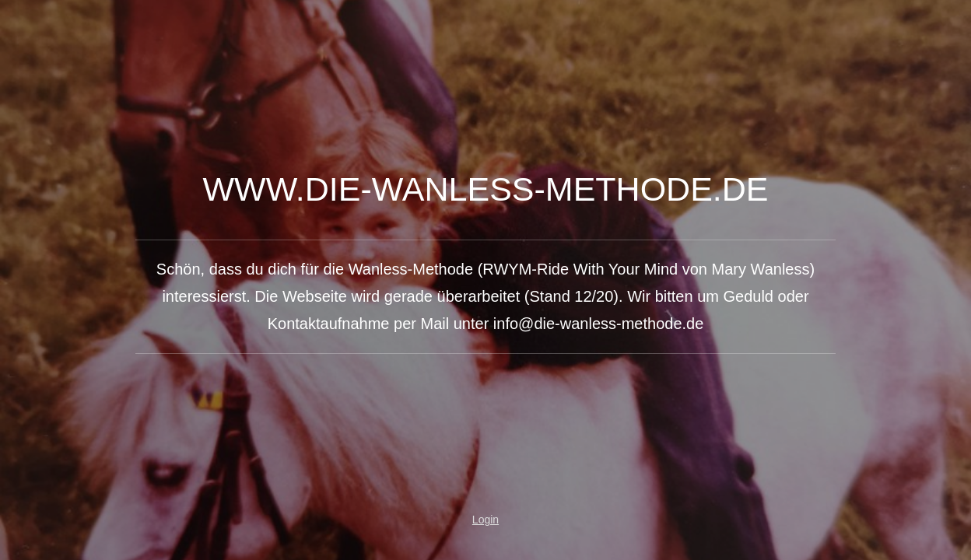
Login (485, 520)
